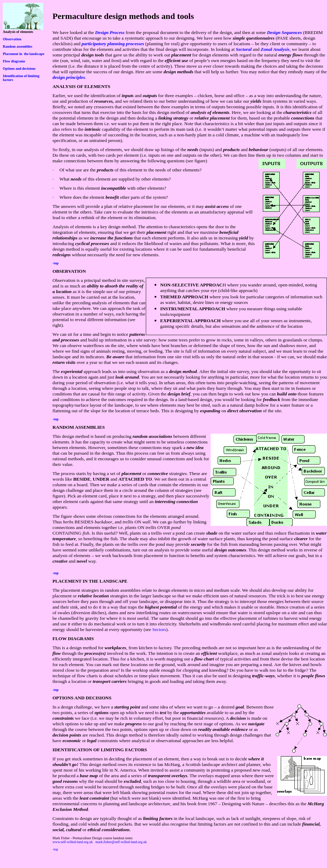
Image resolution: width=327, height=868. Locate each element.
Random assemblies (18, 46)
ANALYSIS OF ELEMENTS (81, 86)
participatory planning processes (113, 44)
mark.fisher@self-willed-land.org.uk (121, 842)
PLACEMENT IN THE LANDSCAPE (90, 581)
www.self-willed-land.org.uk (73, 842)
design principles (69, 77)
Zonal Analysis (275, 49)
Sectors (159, 629)
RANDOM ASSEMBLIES (79, 427)
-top (56, 263)
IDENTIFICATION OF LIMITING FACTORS (100, 750)
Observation (12, 39)
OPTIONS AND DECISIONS (82, 698)
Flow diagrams (14, 61)
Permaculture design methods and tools (123, 16)
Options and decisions (19, 69)
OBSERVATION (69, 271)
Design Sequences (285, 32)
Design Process (110, 32)
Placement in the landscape (23, 54)
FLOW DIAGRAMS (73, 639)
